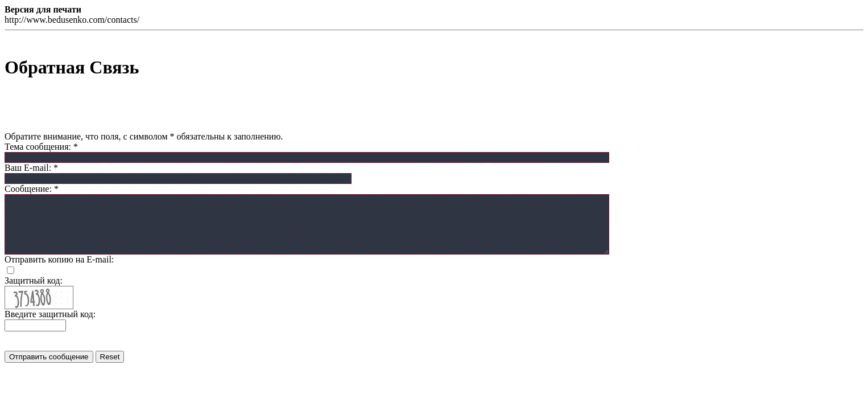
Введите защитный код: (50, 314)
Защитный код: (34, 280)
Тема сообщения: (41, 147)
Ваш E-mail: (31, 168)
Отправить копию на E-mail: (59, 259)
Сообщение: (32, 189)
